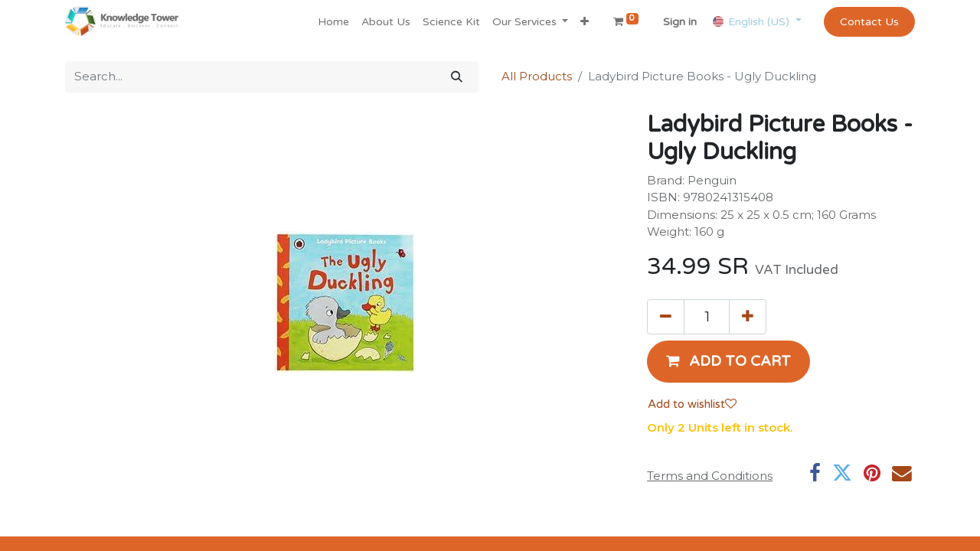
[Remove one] (666, 317)
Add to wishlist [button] (692, 404)
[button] (585, 22)
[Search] (457, 77)
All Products (537, 76)
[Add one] (748, 317)
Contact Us (869, 22)
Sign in (680, 22)
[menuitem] (333, 22)
